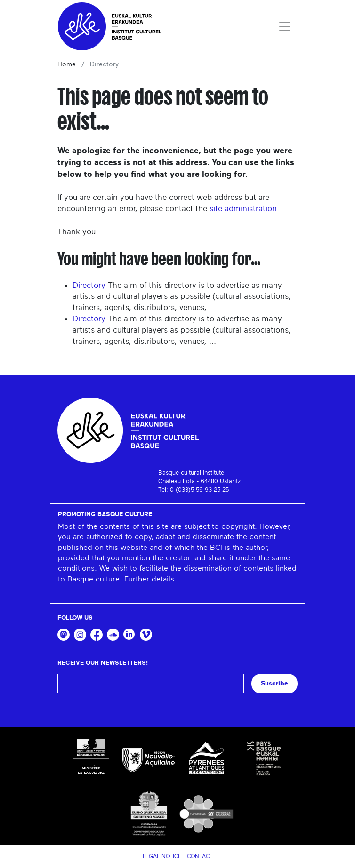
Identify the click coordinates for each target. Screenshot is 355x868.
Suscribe (274, 683)
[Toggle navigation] (285, 26)
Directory (89, 285)
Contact (200, 856)
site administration (243, 209)
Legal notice (162, 856)
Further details (149, 579)
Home (67, 64)
